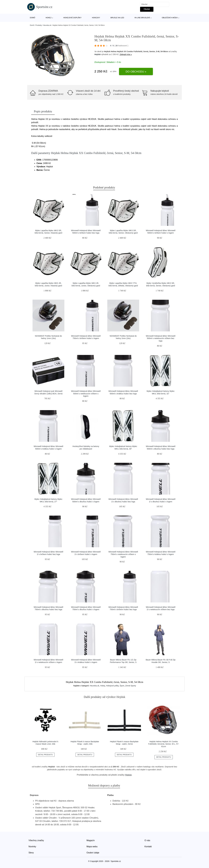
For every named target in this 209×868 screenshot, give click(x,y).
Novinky (32, 847)
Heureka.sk (47, 25)
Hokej (48, 18)
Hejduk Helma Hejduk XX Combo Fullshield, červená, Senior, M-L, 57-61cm (164, 744)
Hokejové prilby (112, 686)
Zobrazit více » (126, 54)
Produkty (39, 25)
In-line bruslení (142, 18)
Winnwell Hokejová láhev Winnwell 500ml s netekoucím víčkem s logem (86, 394)
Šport (122, 686)
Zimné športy (131, 686)
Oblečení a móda (170, 18)
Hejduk (98, 54)
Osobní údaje (93, 853)
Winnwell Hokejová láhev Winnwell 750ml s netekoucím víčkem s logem (123, 554)
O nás (147, 840)
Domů (33, 18)
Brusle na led (117, 18)
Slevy (31, 853)
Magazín (91, 840)
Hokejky (96, 18)
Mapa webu (92, 847)
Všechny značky (36, 840)
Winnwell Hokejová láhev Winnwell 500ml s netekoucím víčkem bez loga (161, 338)
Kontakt (148, 847)
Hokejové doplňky (72, 18)
